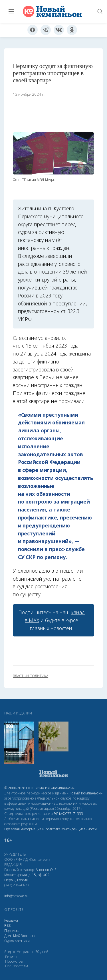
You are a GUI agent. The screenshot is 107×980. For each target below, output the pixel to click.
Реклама (11, 920)
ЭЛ (68, 814)
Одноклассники (17, 941)
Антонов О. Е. (47, 870)
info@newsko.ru (16, 896)
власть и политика (31, 676)
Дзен (8, 936)
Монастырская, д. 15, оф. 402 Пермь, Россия (27, 877)
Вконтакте (29, 936)
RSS (7, 925)
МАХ (16, 936)
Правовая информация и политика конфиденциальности (51, 829)
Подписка (12, 931)
